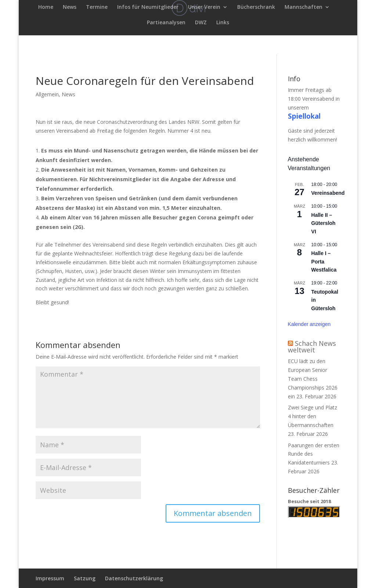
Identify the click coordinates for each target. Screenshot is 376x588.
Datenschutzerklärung (134, 578)
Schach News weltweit (312, 347)
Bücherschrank (256, 7)
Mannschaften (303, 7)
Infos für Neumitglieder (148, 7)
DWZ (201, 23)
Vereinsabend (328, 193)
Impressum (50, 578)
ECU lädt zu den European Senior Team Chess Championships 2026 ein (313, 379)
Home (46, 7)
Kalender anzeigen (309, 324)
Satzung (85, 578)
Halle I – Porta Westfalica (324, 261)
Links (223, 23)
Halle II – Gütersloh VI (323, 223)
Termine (97, 7)
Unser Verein (204, 7)
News (70, 7)
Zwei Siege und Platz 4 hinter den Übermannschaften (312, 416)
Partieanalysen (166, 23)
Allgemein (47, 94)
